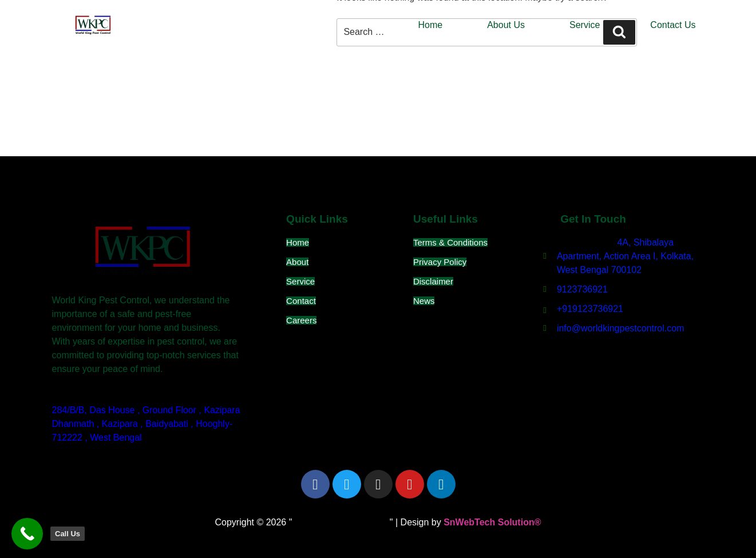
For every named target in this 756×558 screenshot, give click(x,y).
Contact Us (673, 25)
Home (431, 25)
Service (585, 25)
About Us (506, 25)
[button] (587, 25)
